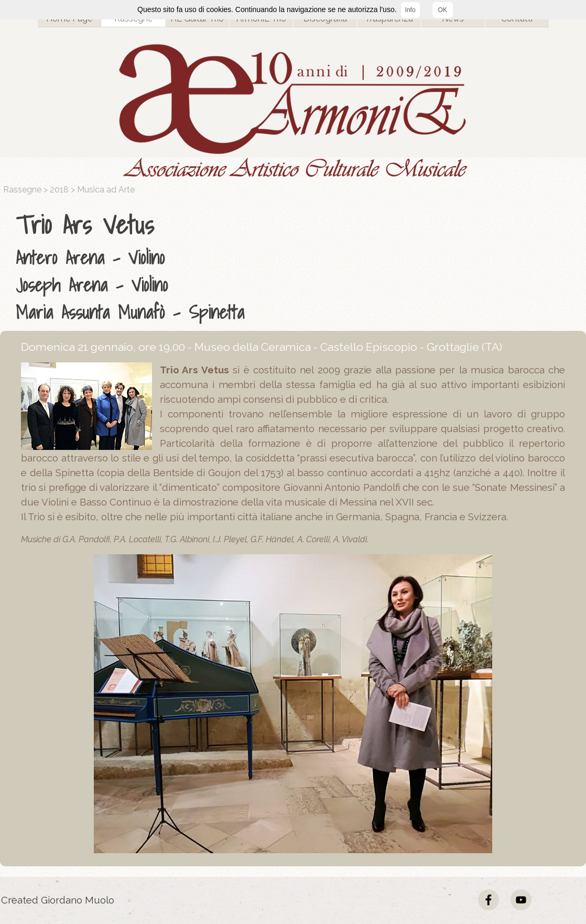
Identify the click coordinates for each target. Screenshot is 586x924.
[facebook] (489, 900)
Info (410, 10)
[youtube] (521, 900)
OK (443, 10)
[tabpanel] (296, 266)
